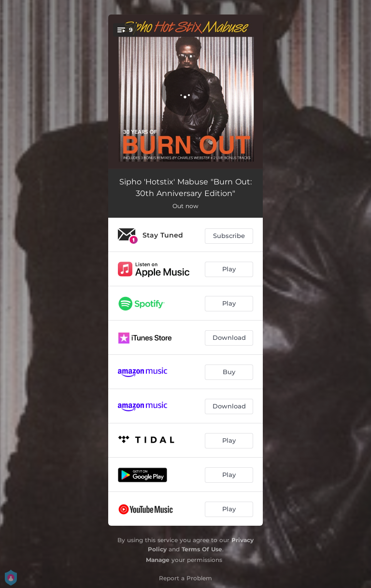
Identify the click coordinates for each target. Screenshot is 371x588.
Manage (158, 560)
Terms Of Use (202, 549)
